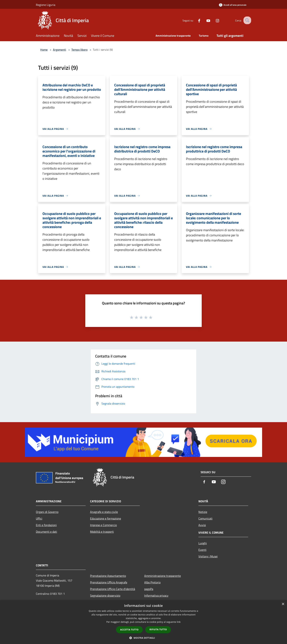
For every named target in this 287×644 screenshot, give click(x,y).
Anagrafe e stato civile (104, 512)
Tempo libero (79, 50)
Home (44, 50)
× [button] (283, 604)
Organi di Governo (47, 512)
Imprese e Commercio (103, 525)
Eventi (202, 550)
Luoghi (203, 543)
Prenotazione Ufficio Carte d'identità (113, 589)
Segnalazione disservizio (105, 595)
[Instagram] (214, 20)
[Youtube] (205, 20)
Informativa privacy (156, 595)
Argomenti (59, 50)
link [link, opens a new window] (179, 622)
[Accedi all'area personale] (233, 5)
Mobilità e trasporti (102, 532)
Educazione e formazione (106, 518)
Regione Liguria (46, 5)
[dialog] (143, 622)
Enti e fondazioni (46, 525)
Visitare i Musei (208, 556)
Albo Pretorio (152, 582)
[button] (143, 638)
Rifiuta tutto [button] (158, 629)
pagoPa (149, 589)
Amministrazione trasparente (163, 576)
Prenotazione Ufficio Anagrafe (109, 582)
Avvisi (202, 525)
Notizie (203, 512)
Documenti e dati (46, 532)
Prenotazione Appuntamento (108, 576)
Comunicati (205, 518)
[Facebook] (196, 20)
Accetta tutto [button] (129, 630)
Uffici (39, 518)
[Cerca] (247, 20)
